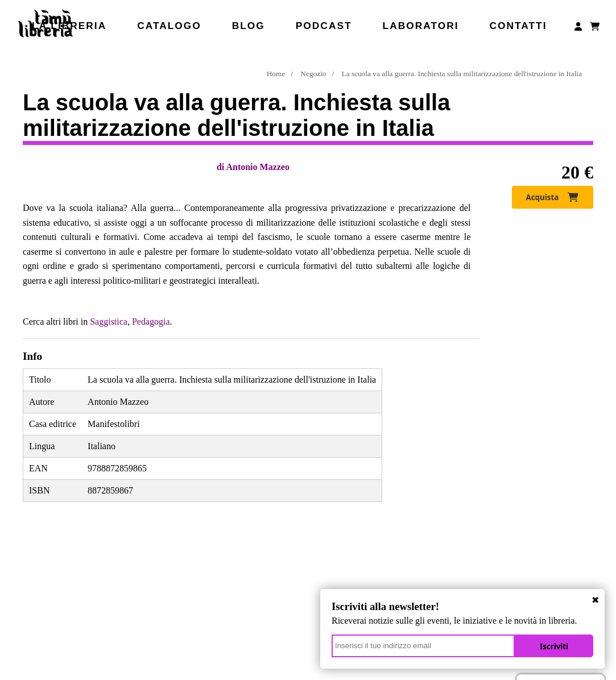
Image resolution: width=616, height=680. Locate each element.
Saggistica (109, 322)
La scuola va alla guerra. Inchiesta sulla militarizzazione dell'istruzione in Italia (462, 74)
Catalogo (169, 26)
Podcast (324, 26)
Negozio (313, 74)
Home (276, 74)
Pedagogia (151, 322)
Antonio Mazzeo (258, 167)
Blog (249, 26)
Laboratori (421, 26)
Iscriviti (554, 646)
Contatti (518, 26)
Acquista (553, 197)
